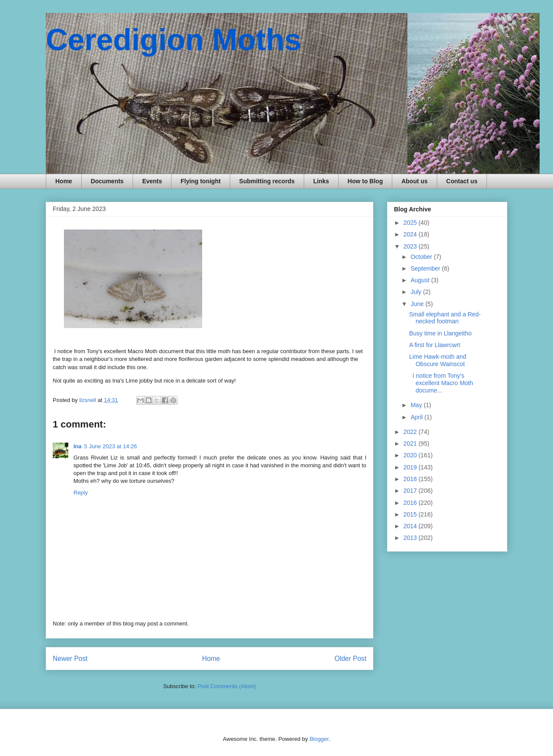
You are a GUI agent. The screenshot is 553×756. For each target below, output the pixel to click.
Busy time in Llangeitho (440, 333)
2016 (411, 503)
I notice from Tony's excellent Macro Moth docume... (441, 383)
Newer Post (70, 659)
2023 (411, 246)
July (417, 292)
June (418, 304)
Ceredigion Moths (173, 40)
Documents (107, 181)
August (421, 280)
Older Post (350, 659)
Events (152, 181)
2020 (411, 455)
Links (321, 181)
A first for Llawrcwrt (435, 345)
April (417, 417)
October (422, 257)
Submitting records (267, 181)
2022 (411, 432)
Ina (78, 446)
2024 (411, 234)
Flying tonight (201, 181)
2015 (411, 514)
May (417, 405)
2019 (411, 467)
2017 (411, 491)
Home (64, 181)
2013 (411, 538)
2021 (411, 443)
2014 (411, 526)
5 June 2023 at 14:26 (111, 446)
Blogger (319, 739)
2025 (411, 223)
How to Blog (365, 181)
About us (415, 181)
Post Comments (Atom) (227, 686)
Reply (81, 493)
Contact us (462, 181)
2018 (411, 479)
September (426, 268)
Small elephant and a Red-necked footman (445, 318)
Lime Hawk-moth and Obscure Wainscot (438, 360)
